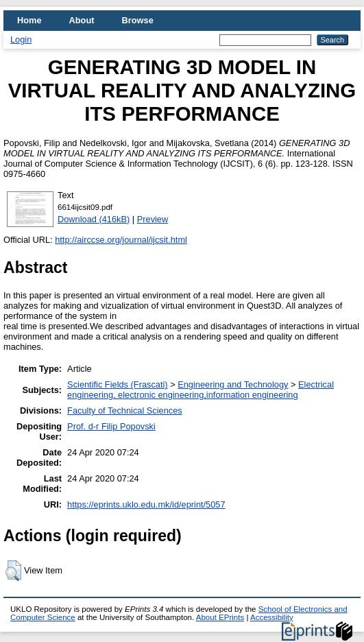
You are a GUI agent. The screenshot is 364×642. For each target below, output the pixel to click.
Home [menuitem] (29, 20)
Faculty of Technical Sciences (125, 411)
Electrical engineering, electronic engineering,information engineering (201, 390)
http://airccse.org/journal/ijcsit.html (121, 240)
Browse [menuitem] (138, 20)
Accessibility (272, 617)
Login (21, 39)
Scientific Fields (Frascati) (117, 384)
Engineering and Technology (233, 384)
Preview (153, 219)
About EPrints (220, 617)
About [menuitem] (82, 20)
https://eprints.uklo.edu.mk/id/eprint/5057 (146, 504)
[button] (13, 571)
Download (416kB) (94, 219)
